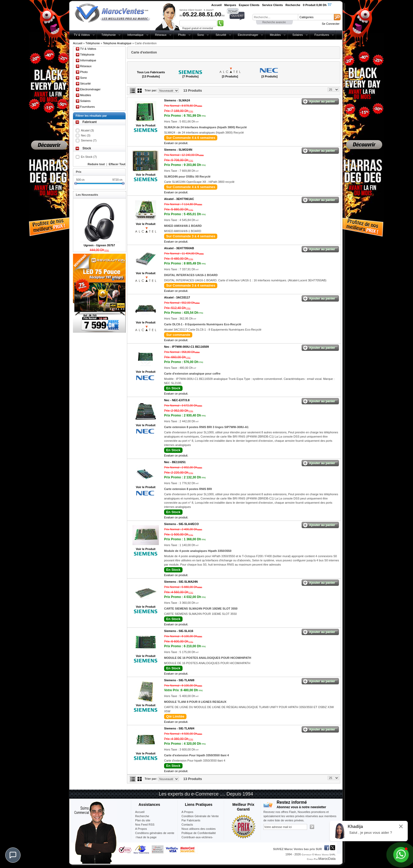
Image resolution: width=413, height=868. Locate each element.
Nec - (186, 347)
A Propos (187, 812)
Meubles (275, 35)
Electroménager (248, 35)
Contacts (187, 825)
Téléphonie (109, 35)
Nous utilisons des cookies (199, 829)
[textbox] (275, 17)
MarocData (327, 859)
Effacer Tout (117, 164)
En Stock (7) (89, 157)
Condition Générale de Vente (200, 816)
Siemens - (177, 100)
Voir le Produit (146, 125)
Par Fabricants (191, 820)
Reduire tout (96, 164)
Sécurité (221, 35)
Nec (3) (86, 135)
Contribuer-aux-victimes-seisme (197, 839)
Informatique (135, 35)
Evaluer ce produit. (176, 143)
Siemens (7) (89, 140)
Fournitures (322, 35)
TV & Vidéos (82, 35)
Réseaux (161, 35)
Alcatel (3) (87, 130)
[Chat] (13, 855)
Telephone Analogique (117, 43)
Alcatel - (179, 199)
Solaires (298, 35)
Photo (182, 35)
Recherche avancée (274, 22)
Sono (201, 35)
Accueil (78, 43)
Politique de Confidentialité (199, 833)
